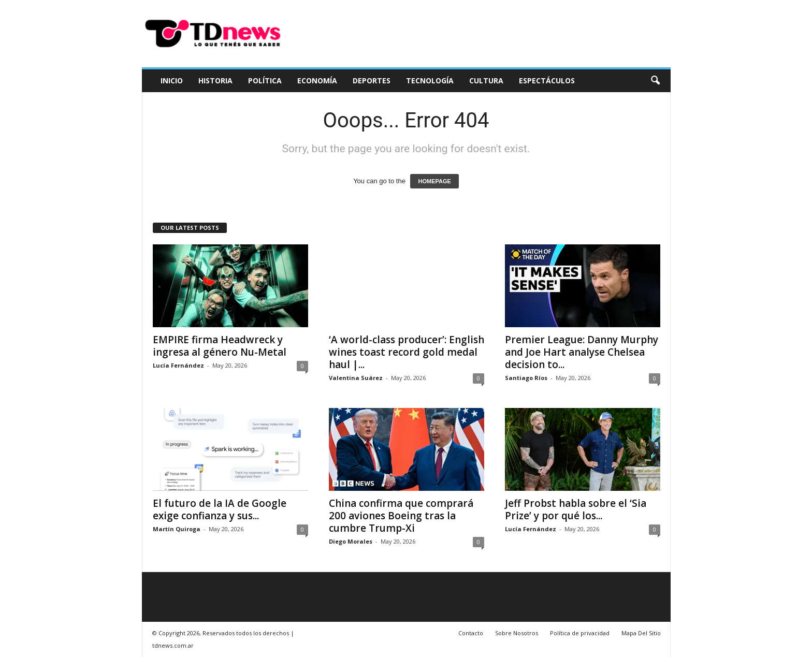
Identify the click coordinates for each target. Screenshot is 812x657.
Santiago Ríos (526, 378)
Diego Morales (351, 541)
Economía (317, 81)
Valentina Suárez (356, 378)
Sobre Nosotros (517, 633)
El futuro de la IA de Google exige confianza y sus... (220, 509)
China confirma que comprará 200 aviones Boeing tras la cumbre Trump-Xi (401, 516)
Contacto (471, 633)
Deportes (372, 81)
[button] (655, 81)
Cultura (486, 81)
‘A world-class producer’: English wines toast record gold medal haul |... (407, 352)
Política (265, 81)
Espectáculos (547, 81)
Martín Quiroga (177, 529)
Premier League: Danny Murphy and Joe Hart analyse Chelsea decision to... (582, 352)
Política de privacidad (580, 633)
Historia (215, 81)
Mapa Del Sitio (641, 633)
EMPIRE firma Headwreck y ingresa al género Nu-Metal (220, 346)
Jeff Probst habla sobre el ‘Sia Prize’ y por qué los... (576, 509)
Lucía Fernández (178, 365)
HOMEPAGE (434, 181)
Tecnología (430, 81)
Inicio (172, 81)
